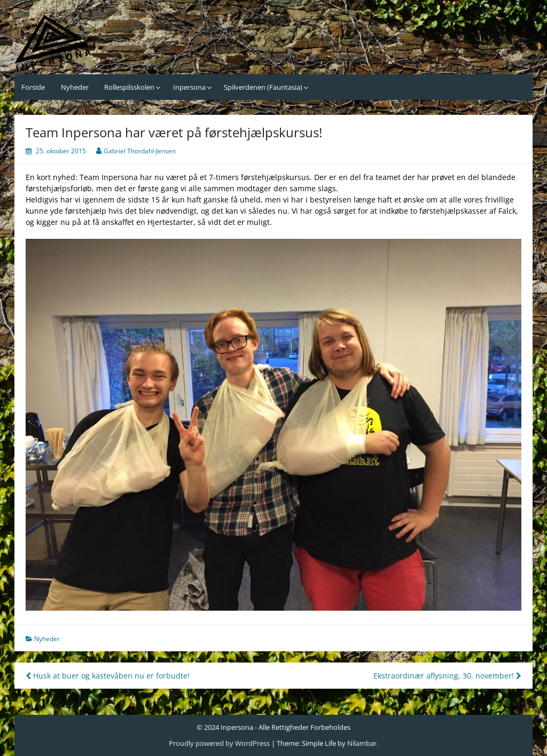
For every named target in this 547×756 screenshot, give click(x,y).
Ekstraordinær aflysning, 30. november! (447, 676)
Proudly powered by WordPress (219, 743)
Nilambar (362, 743)
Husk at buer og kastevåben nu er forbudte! (108, 676)
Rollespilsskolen (129, 87)
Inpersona (189, 87)
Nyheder (75, 87)
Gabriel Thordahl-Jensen (140, 151)
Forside (33, 87)
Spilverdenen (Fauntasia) (263, 87)
